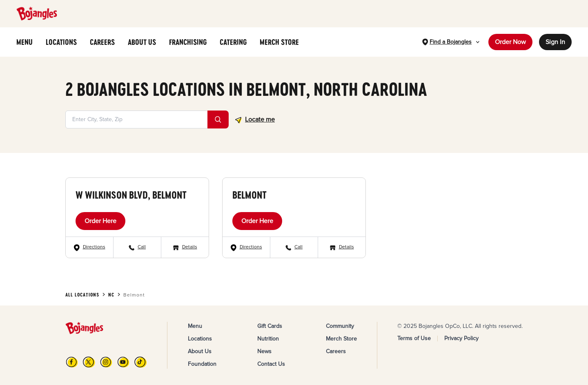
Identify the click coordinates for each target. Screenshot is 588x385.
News (264, 351)
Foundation (202, 364)
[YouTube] (123, 362)
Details (190, 247)
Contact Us (271, 364)
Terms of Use (414, 338)
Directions (94, 247)
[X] (89, 362)
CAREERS (102, 42)
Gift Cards (270, 326)
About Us (200, 351)
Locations (200, 339)
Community (340, 326)
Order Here (100, 221)
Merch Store (341, 339)
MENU (24, 42)
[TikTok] (140, 362)
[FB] (72, 362)
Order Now (510, 42)
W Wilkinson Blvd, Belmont (131, 195)
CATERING (233, 42)
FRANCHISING (188, 42)
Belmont (249, 195)
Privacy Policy (461, 338)
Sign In (555, 42)
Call (142, 247)
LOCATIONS (61, 42)
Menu (195, 326)
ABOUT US (142, 42)
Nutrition (268, 339)
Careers (336, 351)
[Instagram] (106, 362)
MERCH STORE (279, 42)
